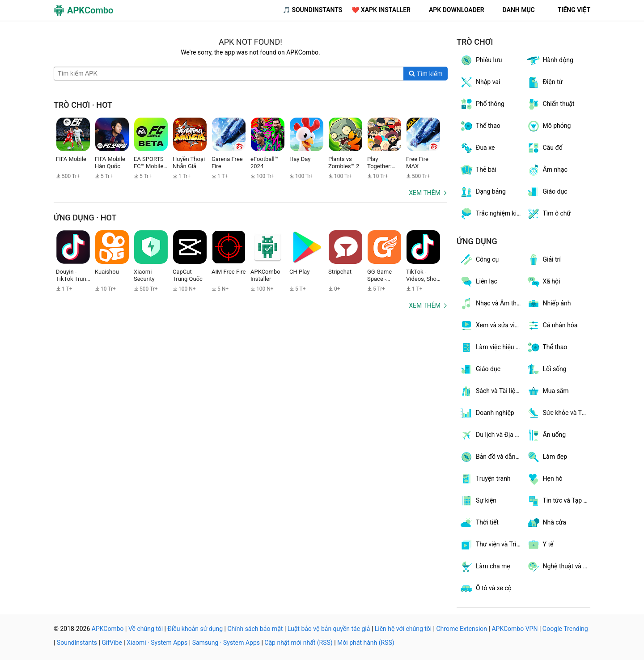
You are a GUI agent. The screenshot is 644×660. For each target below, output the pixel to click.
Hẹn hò (544, 479)
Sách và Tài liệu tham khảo (491, 391)
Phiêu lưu (481, 60)
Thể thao (547, 347)
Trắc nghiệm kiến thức (491, 214)
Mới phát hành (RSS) (366, 643)
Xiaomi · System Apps (157, 643)
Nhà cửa (546, 523)
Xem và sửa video (491, 326)
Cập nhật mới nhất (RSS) (298, 643)
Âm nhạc (547, 170)
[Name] (229, 74)
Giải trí (544, 260)
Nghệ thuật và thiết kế (559, 567)
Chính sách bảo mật (255, 629)
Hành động (550, 60)
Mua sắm (548, 391)
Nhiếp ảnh (549, 304)
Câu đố (544, 148)
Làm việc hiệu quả (491, 347)
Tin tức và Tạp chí (559, 501)
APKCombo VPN (515, 629)
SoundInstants (77, 643)
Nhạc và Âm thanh (491, 304)
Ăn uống (546, 435)
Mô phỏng (549, 126)
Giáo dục (547, 192)
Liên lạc (478, 282)
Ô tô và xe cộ (485, 588)
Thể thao (480, 126)
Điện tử (545, 82)
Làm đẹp (547, 457)
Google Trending (565, 629)
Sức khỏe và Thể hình (559, 413)
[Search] (426, 74)
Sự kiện (478, 501)
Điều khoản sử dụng (195, 629)
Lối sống (547, 369)
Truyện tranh (485, 479)
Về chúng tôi (146, 629)
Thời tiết (479, 523)
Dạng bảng (483, 192)
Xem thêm (425, 193)
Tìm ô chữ (549, 214)
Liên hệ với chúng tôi (403, 629)
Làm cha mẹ (485, 567)
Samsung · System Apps (226, 643)
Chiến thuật (551, 104)
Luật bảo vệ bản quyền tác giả (329, 629)
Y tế (540, 545)
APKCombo (108, 629)
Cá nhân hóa (552, 326)
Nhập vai (480, 82)
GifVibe (112, 643)
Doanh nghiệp (487, 413)
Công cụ (479, 260)
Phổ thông (482, 104)
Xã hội (543, 282)
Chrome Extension (462, 629)
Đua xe (477, 148)
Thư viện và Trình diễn (491, 545)
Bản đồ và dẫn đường (491, 457)
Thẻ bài (478, 170)
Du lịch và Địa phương (491, 435)
